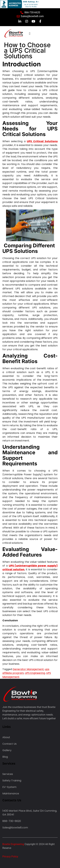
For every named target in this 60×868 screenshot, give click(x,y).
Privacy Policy (10, 857)
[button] (30, 33)
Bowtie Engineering (13, 844)
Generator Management (28, 669)
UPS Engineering (35, 673)
